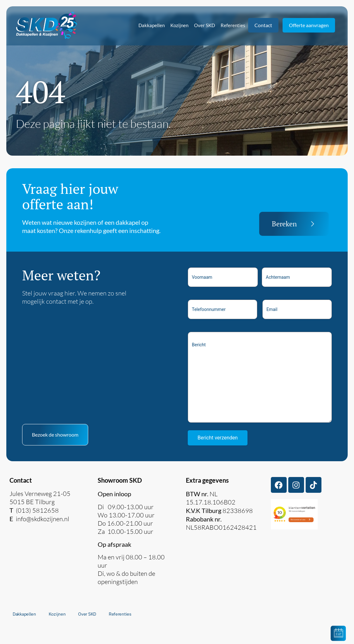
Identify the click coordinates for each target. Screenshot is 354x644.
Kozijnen (179, 25)
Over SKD (204, 25)
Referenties (233, 25)
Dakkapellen (152, 25)
